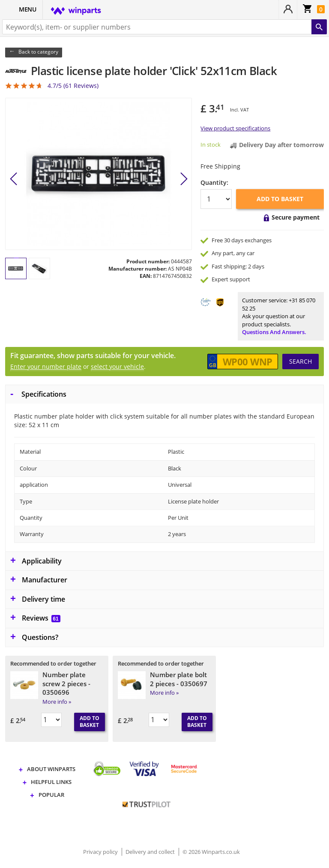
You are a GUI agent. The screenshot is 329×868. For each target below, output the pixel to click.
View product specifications (235, 128)
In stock (211, 145)
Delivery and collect (151, 852)
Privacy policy (101, 852)
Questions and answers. (274, 332)
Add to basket (280, 199)
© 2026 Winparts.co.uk (211, 852)
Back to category (38, 52)
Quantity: (214, 182)
